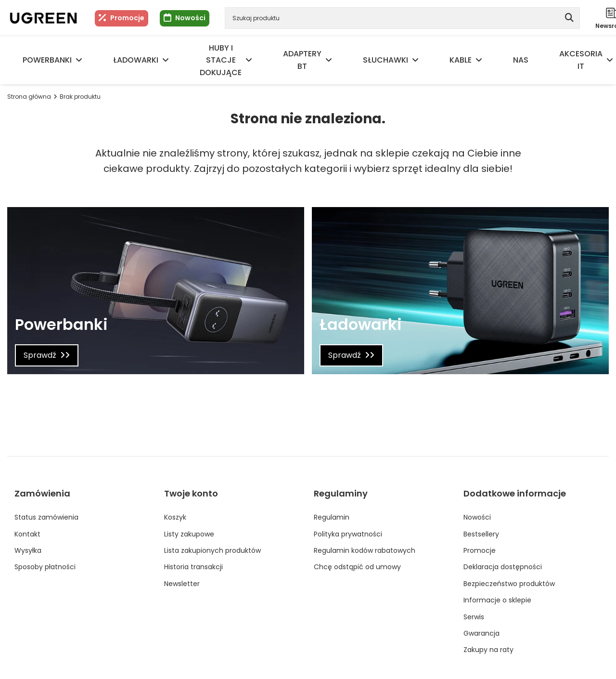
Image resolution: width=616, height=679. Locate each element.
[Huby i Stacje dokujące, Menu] (249, 60)
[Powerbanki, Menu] (79, 60)
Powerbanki (47, 60)
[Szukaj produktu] (402, 18)
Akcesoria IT (581, 60)
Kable (461, 60)
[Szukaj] (569, 18)
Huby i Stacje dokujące (221, 60)
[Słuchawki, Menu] (415, 60)
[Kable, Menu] (479, 60)
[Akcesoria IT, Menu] (610, 60)
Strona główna (29, 97)
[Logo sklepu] (43, 18)
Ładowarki (136, 60)
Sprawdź (40, 355)
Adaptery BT (302, 60)
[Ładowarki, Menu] (166, 60)
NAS (521, 60)
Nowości (190, 18)
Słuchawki (385, 60)
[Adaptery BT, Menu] (329, 60)
